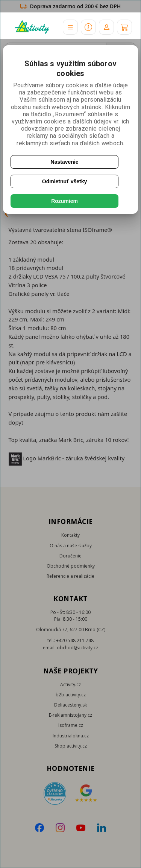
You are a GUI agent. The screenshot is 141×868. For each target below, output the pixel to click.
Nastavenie (65, 162)
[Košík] (124, 27)
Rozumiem (64, 201)
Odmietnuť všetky (65, 181)
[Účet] (106, 27)
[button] (70, 27)
